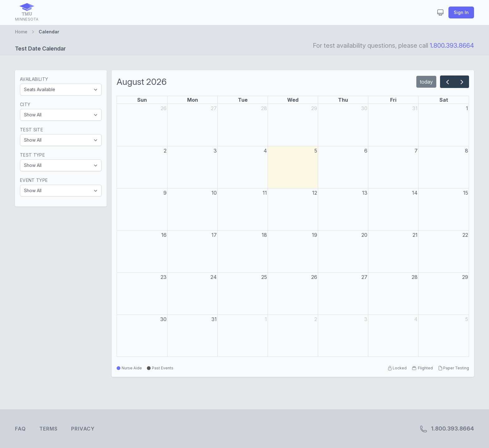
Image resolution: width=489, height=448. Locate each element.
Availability (34, 79)
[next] (462, 82)
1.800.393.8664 (452, 46)
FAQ (20, 429)
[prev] (447, 82)
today (426, 82)
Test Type (32, 155)
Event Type (34, 180)
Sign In (461, 12)
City (25, 104)
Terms (48, 429)
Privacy (83, 429)
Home (21, 32)
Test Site (31, 130)
